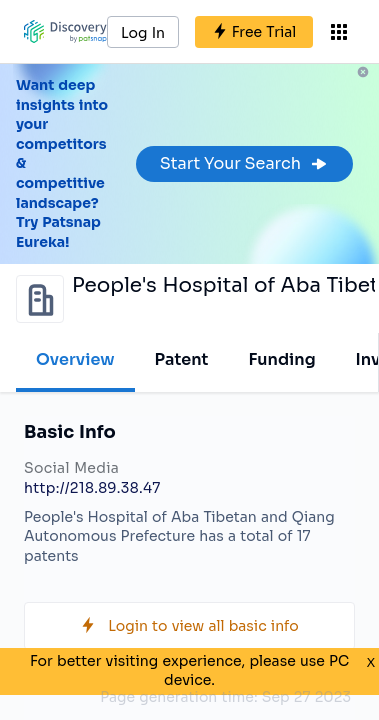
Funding (281, 359)
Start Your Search (244, 163)
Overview (75, 359)
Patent (182, 359)
